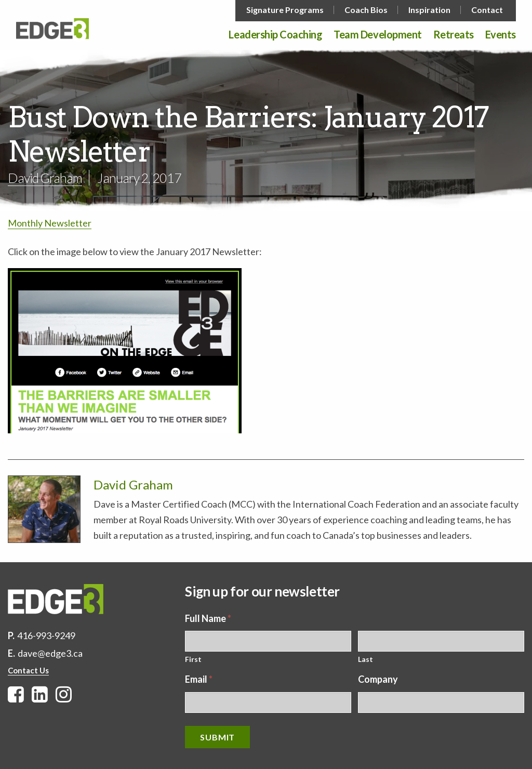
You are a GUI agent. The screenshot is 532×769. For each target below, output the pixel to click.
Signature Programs (285, 10)
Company (378, 679)
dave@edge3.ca (50, 653)
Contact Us (28, 670)
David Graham (45, 178)
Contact (487, 10)
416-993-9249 (46, 635)
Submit (217, 737)
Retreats (454, 35)
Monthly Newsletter (50, 223)
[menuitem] (286, 10)
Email (199, 679)
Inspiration (429, 10)
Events (501, 35)
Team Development (377, 35)
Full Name (208, 618)
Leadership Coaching (275, 35)
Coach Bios (366, 10)
